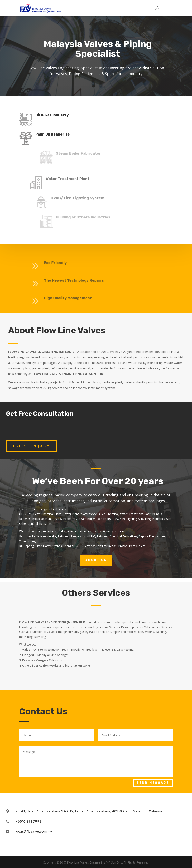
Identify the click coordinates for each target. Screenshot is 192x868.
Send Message (153, 783)
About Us (96, 560)
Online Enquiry (31, 446)
